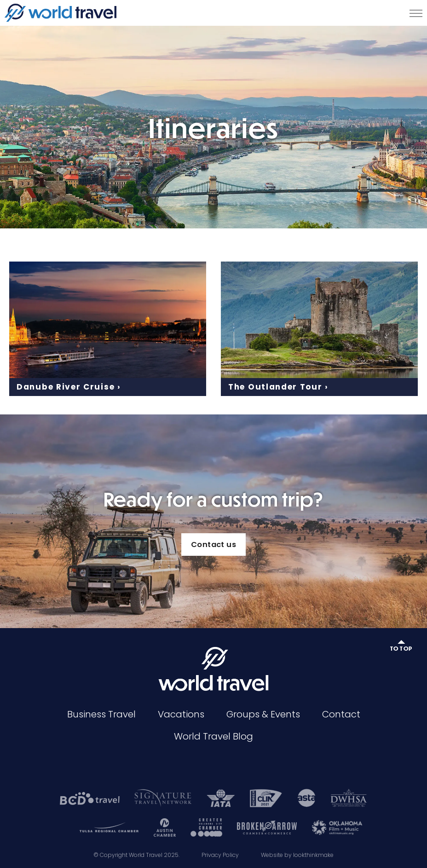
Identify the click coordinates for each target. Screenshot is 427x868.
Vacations (181, 714)
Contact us (213, 545)
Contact (341, 714)
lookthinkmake (313, 855)
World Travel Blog (213, 736)
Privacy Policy (220, 855)
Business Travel (101, 714)
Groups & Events (263, 714)
